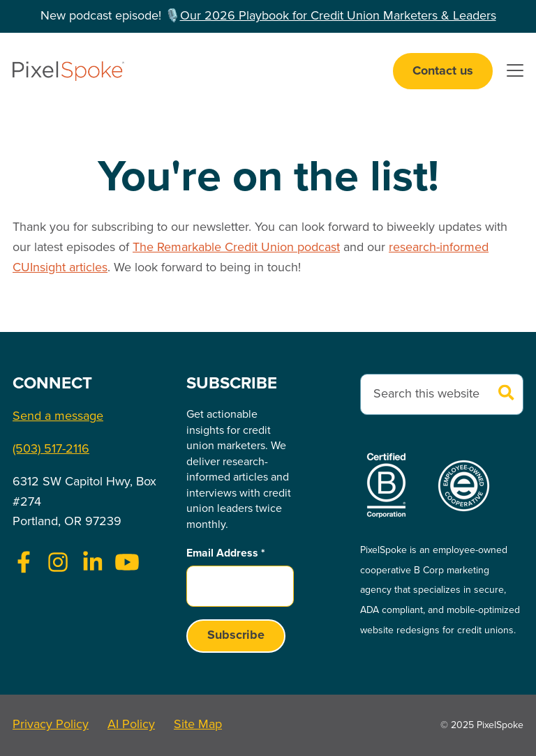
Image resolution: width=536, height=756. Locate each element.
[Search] (507, 394)
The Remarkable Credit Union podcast (236, 248)
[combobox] (442, 394)
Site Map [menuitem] (198, 725)
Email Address (226, 553)
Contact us (443, 71)
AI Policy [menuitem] (131, 725)
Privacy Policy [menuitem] (51, 725)
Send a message (58, 416)
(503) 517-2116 (51, 449)
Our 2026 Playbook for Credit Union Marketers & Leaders (338, 16)
